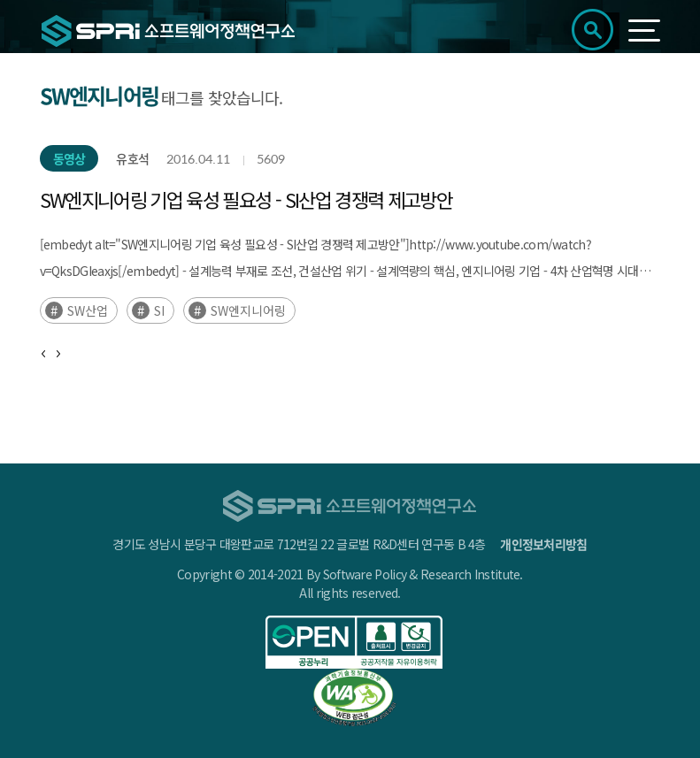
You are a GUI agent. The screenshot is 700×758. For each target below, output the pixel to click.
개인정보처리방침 (543, 544)
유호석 (132, 158)
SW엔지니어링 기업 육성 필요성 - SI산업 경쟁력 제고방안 (246, 199)
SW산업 (88, 310)
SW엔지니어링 (248, 310)
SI (159, 310)
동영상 (69, 158)
